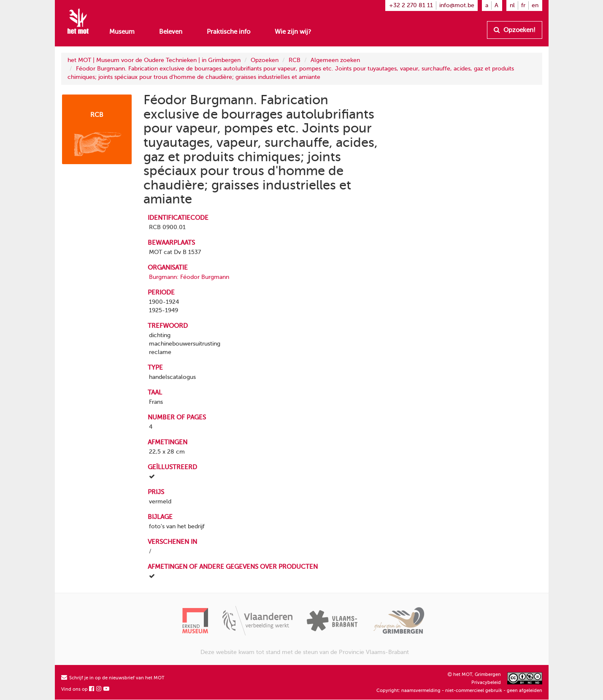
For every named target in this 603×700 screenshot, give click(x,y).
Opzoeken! (515, 30)
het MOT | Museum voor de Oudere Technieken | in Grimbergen (154, 60)
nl (512, 5)
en (535, 5)
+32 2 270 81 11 (411, 5)
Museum (122, 32)
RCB (295, 60)
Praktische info (228, 32)
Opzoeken (265, 60)
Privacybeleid (486, 682)
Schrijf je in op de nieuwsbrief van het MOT (113, 678)
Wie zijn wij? (293, 32)
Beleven (171, 32)
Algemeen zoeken (335, 60)
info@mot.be (457, 5)
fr (523, 5)
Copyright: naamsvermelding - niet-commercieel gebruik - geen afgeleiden (459, 691)
